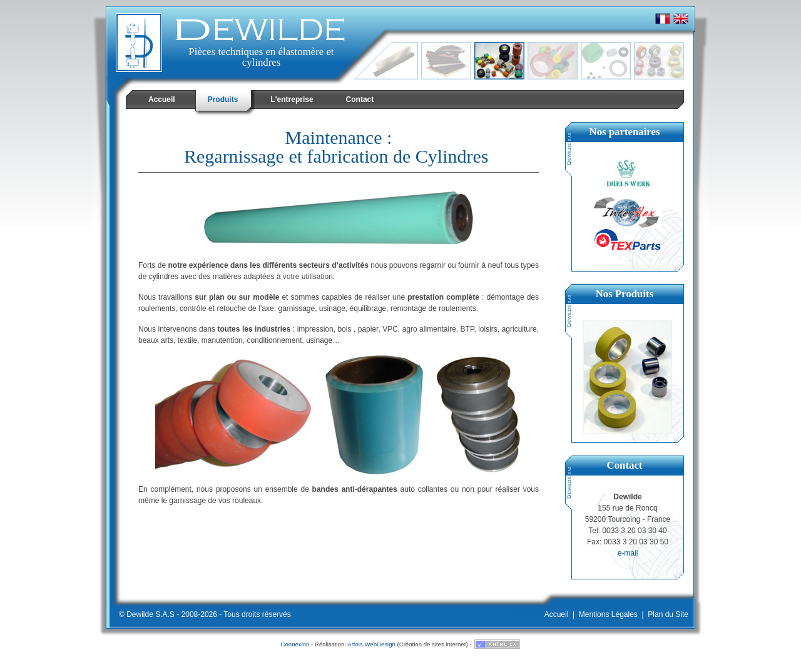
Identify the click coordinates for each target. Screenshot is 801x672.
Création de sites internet (433, 644)
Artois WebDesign (371, 644)
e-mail (628, 553)
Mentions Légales (608, 614)
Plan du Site (668, 614)
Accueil (557, 614)
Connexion (295, 644)
